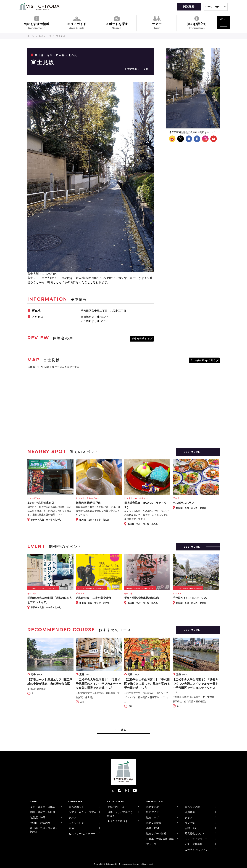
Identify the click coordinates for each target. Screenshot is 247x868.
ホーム (31, 36)
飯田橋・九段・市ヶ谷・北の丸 (56, 55)
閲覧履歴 (189, 7)
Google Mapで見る (203, 360)
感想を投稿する (141, 339)
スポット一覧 (45, 36)
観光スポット (134, 69)
